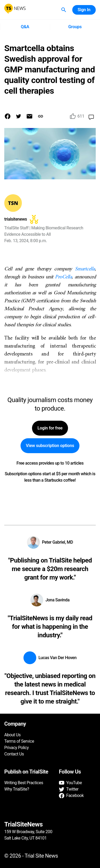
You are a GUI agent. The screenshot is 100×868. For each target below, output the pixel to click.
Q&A (25, 27)
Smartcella (85, 269)
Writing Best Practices (24, 783)
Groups (75, 27)
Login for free (50, 428)
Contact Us (14, 754)
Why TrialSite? (17, 789)
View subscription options (50, 446)
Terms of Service (19, 741)
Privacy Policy (17, 748)
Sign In (84, 10)
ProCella (63, 277)
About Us (12, 735)
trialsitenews (16, 219)
